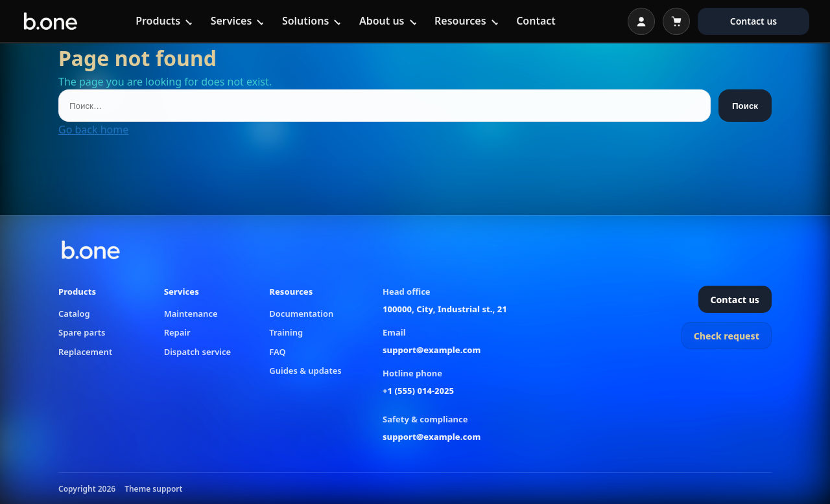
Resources (460, 21)
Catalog (74, 314)
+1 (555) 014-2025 (418, 391)
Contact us (754, 21)
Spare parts (82, 332)
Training (286, 332)
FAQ (277, 352)
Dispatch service (197, 352)
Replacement (85, 352)
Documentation (301, 314)
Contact (536, 21)
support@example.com (432, 350)
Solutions (305, 21)
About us (382, 21)
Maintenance (191, 314)
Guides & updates (305, 371)
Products (158, 21)
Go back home (93, 130)
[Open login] (641, 21)
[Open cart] (676, 21)
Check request (727, 336)
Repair (177, 332)
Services (231, 21)
